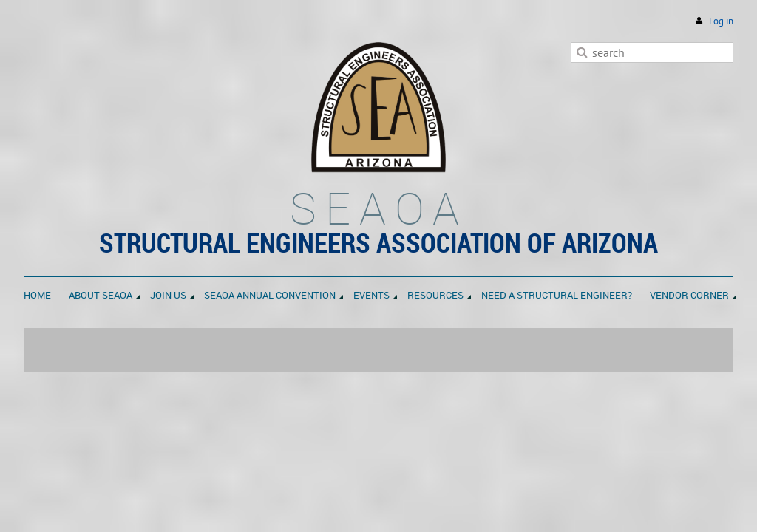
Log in (721, 21)
